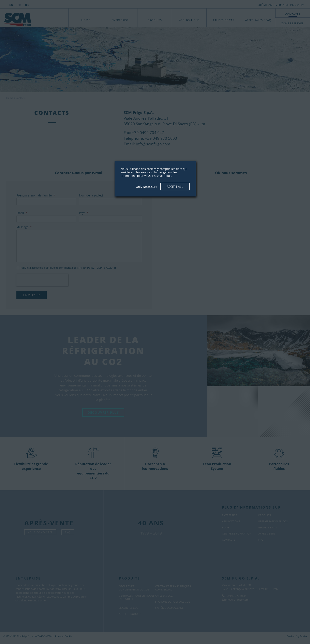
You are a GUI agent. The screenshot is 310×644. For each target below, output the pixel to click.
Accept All (175, 187)
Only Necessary (146, 187)
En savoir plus (162, 176)
